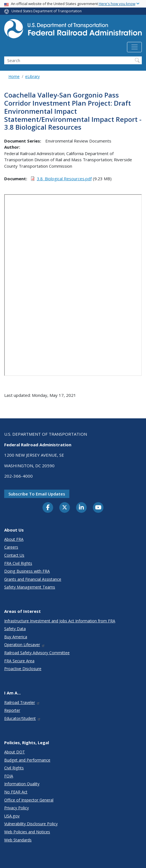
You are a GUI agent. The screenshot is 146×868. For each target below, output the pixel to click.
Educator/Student (23, 718)
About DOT (15, 752)
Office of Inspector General (29, 800)
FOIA (9, 776)
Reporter (12, 710)
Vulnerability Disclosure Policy (31, 824)
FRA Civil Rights (18, 563)
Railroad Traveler (22, 702)
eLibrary (32, 76)
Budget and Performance (27, 760)
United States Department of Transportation (47, 11)
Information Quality (22, 784)
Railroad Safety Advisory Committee (37, 653)
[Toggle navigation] (134, 47)
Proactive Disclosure (23, 669)
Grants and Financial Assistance (33, 579)
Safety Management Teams (30, 587)
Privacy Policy (17, 808)
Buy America (16, 637)
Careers (11, 547)
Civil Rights (14, 768)
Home (14, 76)
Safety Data (15, 629)
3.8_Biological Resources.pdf (64, 179)
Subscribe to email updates (37, 494)
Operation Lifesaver (25, 645)
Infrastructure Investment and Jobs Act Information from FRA (60, 621)
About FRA (14, 539)
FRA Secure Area (19, 661)
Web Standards (18, 840)
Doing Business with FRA (27, 571)
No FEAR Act (16, 792)
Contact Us (14, 555)
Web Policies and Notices (27, 832)
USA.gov (12, 816)
